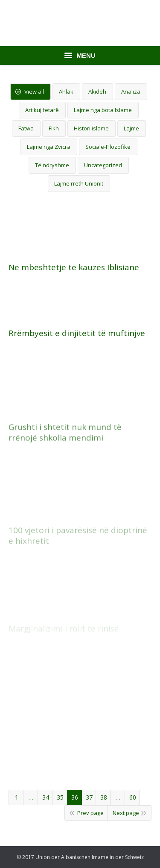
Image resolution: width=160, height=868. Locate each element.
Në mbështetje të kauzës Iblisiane (74, 267)
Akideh (97, 92)
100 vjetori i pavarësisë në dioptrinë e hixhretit (78, 561)
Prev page (90, 813)
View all (34, 92)
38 (104, 797)
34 (46, 797)
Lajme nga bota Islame (103, 110)
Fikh (54, 128)
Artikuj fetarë (42, 110)
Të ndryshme (52, 165)
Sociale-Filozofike (108, 147)
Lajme (131, 128)
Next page (126, 813)
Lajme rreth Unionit (79, 183)
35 (60, 797)
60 (133, 797)
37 (89, 797)
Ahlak (66, 92)
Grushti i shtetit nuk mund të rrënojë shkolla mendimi (65, 467)
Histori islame (91, 128)
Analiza (131, 92)
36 (75, 797)
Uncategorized (103, 165)
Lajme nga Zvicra (49, 147)
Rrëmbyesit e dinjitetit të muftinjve (77, 333)
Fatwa (26, 128)
